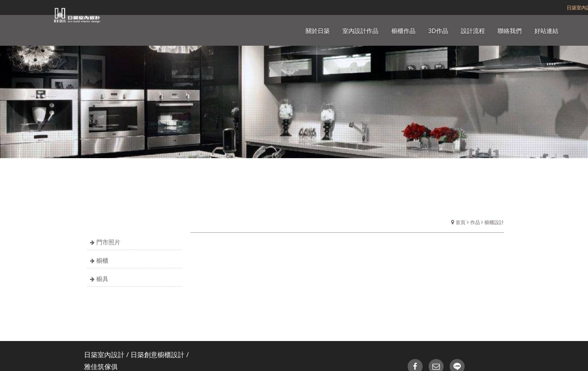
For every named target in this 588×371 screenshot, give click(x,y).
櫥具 (102, 279)
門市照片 (108, 242)
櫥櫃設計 (494, 222)
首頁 (460, 222)
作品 (475, 222)
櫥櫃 (102, 260)
